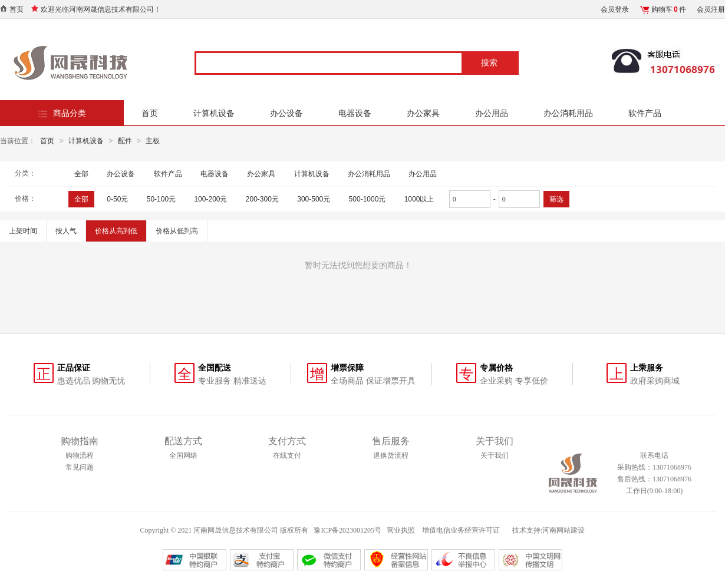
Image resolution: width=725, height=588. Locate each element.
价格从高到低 (116, 231)
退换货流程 (391, 455)
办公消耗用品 (568, 113)
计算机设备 (214, 113)
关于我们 (495, 455)
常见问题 (80, 467)
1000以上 (419, 199)
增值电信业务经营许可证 (462, 530)
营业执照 (401, 530)
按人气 (66, 231)
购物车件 (669, 9)
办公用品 (492, 113)
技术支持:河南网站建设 (548, 530)
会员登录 (615, 9)
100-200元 (210, 199)
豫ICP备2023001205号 (347, 530)
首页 (17, 9)
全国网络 (183, 455)
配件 (125, 141)
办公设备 (286, 113)
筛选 (556, 199)
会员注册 (711, 9)
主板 (153, 141)
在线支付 (287, 455)
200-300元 (262, 199)
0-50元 (117, 199)
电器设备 (355, 113)
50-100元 (161, 199)
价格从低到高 (177, 231)
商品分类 (70, 113)
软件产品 (645, 113)
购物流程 (80, 455)
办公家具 (423, 113)
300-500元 (314, 199)
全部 (81, 174)
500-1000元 (368, 199)
